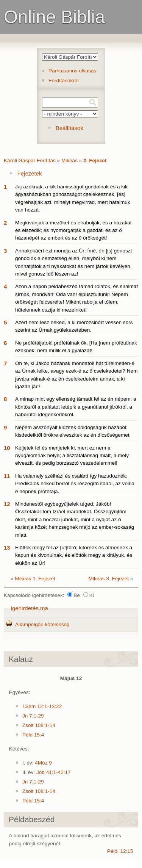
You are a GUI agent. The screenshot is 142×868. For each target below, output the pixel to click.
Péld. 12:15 (120, 851)
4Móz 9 (43, 763)
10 (7, 448)
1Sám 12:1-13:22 (42, 706)
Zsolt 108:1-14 (39, 725)
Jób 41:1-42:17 (54, 772)
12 (7, 504)
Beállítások (69, 128)
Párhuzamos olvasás (72, 71)
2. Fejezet (95, 161)
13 (7, 548)
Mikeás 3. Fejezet (109, 579)
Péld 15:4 (33, 735)
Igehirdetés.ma (29, 608)
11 (7, 476)
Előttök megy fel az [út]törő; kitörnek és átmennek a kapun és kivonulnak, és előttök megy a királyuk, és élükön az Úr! (74, 555)
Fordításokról (63, 81)
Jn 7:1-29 (33, 716)
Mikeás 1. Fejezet (35, 579)
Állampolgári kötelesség (42, 624)
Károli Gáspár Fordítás (30, 161)
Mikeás (69, 161)
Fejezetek (30, 173)
